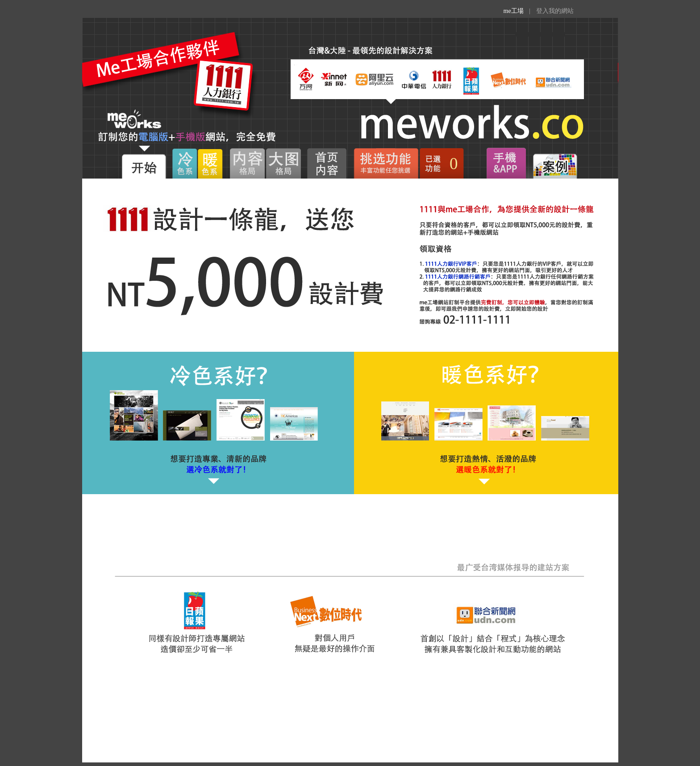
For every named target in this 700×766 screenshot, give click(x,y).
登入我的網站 (555, 11)
